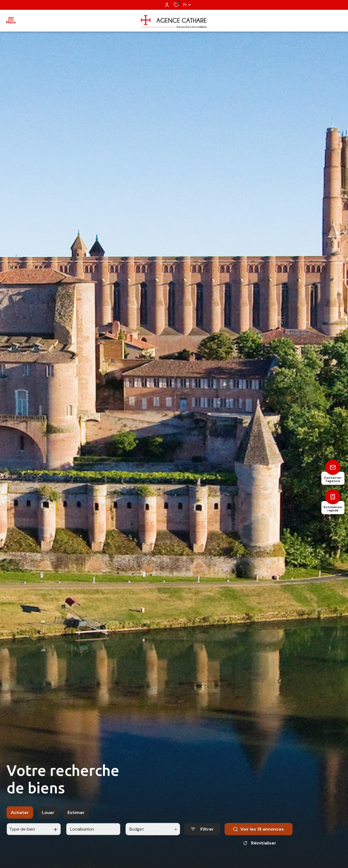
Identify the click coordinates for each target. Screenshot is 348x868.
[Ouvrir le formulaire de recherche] (202, 842)
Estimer (76, 825)
